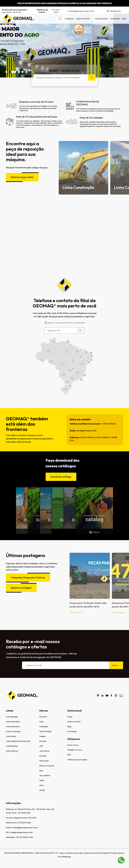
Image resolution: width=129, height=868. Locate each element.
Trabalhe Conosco (75, 750)
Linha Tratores (12, 751)
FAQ (69, 755)
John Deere (44, 751)
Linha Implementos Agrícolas (18, 741)
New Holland (45, 775)
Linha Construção (13, 731)
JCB (41, 746)
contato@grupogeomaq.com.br (81, 11)
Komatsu (43, 756)
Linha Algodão (12, 717)
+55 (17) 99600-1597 (24, 837)
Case (41, 722)
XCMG (42, 790)
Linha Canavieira (13, 726)
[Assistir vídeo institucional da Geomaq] (64, 237)
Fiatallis (42, 736)
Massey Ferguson (47, 766)
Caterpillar (44, 726)
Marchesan (44, 761)
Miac (41, 771)
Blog (124, 19)
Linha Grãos (11, 736)
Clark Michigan (45, 731)
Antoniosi (43, 717)
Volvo (42, 785)
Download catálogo (61, 471)
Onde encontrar (101, 19)
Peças (70, 717)
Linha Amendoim (13, 722)
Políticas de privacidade (77, 760)
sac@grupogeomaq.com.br (21, 832)
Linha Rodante (12, 746)
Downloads (115, 19)
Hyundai (43, 741)
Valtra (42, 780)
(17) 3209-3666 (48, 11)
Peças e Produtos (84, 19)
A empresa (69, 19)
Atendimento (114, 11)
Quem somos (73, 745)
